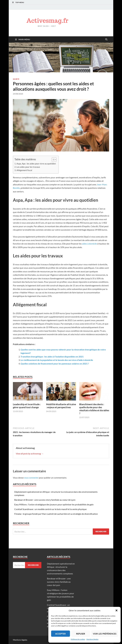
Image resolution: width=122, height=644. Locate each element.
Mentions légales (92, 639)
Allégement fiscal (24, 170)
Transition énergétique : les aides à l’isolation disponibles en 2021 (52, 357)
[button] (117, 610)
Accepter (60, 634)
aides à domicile (89, 244)
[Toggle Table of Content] (53, 160)
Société (16, 79)
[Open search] (106, 39)
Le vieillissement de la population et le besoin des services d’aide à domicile (57, 360)
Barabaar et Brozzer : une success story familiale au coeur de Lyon (45, 500)
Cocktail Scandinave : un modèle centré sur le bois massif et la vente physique (50, 509)
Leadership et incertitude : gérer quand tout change (27, 406)
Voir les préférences (105, 634)
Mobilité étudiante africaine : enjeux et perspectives (61, 406)
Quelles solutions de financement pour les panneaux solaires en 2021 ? (55, 364)
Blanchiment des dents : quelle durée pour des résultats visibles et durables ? (94, 409)
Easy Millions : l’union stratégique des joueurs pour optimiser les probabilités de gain (54, 504)
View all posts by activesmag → (30, 454)
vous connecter (31, 478)
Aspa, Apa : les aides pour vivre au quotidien (36, 164)
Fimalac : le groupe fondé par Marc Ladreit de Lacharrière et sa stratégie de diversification (56, 514)
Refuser (81, 634)
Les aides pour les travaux (28, 167)
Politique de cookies (78, 639)
